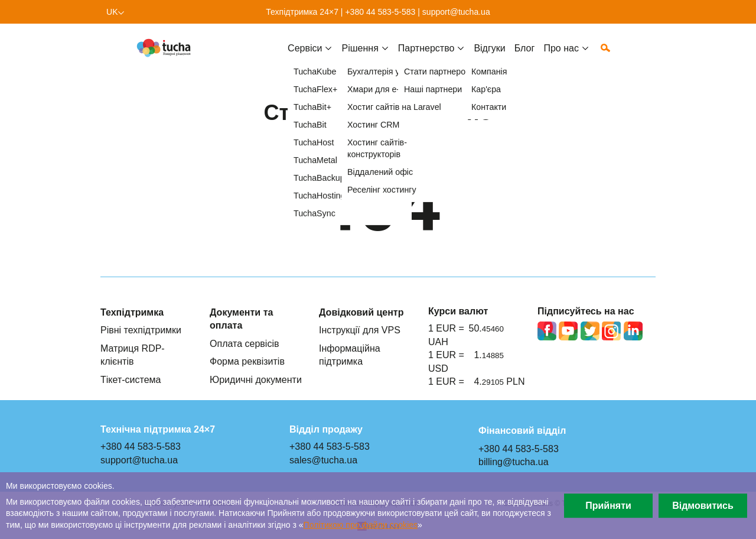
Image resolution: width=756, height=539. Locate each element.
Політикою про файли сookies (361, 525)
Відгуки (489, 57)
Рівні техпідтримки (141, 330)
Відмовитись (703, 505)
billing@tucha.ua (514, 462)
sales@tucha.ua (323, 460)
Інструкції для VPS (360, 330)
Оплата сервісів (245, 343)
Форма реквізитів (247, 361)
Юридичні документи (256, 379)
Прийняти (608, 505)
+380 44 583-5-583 (380, 12)
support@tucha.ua (456, 12)
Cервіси (305, 57)
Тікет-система (131, 379)
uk (112, 12)
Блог (525, 57)
